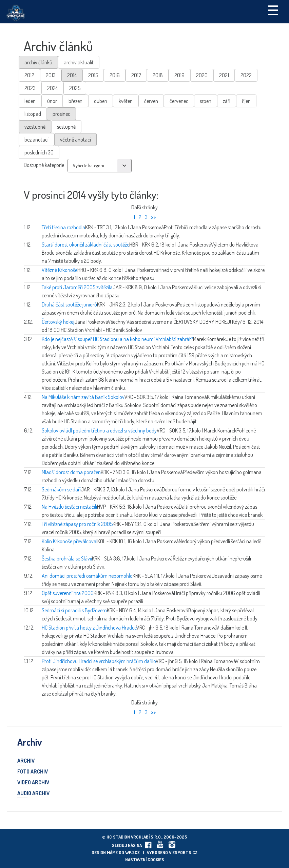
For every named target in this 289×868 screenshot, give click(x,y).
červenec (179, 101)
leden (30, 101)
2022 (246, 75)
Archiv (26, 761)
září (227, 101)
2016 (115, 75)
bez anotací (36, 140)
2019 (179, 75)
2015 (93, 75)
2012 (29, 75)
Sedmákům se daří (61, 489)
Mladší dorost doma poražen (71, 472)
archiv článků (38, 62)
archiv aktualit (79, 62)
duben (101, 101)
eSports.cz (185, 852)
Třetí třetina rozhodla (63, 227)
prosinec (61, 114)
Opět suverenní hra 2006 (68, 593)
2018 (158, 75)
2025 (75, 88)
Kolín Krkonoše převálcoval (70, 541)
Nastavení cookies (145, 860)
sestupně (66, 127)
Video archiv (33, 783)
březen (75, 101)
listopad (33, 114)
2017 (136, 75)
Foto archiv (33, 772)
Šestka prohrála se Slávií (67, 558)
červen (151, 101)
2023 (30, 88)
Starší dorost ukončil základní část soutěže (85, 245)
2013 (51, 75)
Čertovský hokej (58, 322)
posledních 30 (39, 152)
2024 (52, 88)
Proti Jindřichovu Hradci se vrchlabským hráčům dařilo (99, 661)
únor (52, 101)
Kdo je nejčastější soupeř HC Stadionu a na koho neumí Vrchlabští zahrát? (117, 339)
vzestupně (35, 127)
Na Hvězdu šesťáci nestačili (69, 507)
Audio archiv (33, 793)
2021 (224, 75)
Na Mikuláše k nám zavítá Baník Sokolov (83, 397)
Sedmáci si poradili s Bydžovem (74, 610)
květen (126, 101)
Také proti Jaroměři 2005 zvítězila (77, 287)
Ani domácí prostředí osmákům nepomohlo (87, 576)
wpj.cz (132, 852)
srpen (206, 101)
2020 (202, 75)
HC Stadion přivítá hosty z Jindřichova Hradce (89, 628)
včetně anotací (75, 140)
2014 (72, 75)
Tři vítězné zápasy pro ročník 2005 (77, 524)
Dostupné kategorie (44, 165)
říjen (246, 101)
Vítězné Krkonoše (60, 270)
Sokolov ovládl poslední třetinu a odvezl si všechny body (99, 430)
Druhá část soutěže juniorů (69, 304)
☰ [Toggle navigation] (273, 10)
